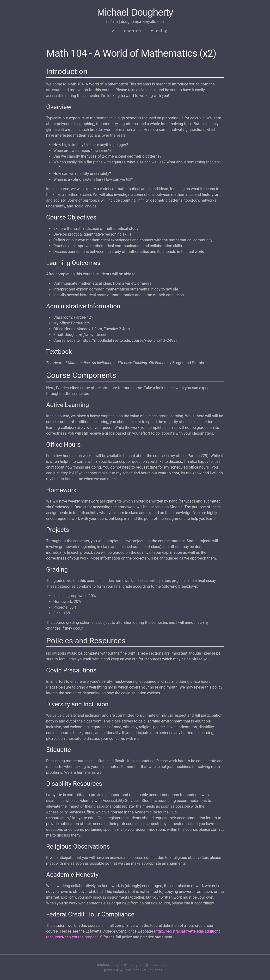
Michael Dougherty (135, 12)
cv (112, 31)
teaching (159, 31)
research (132, 31)
